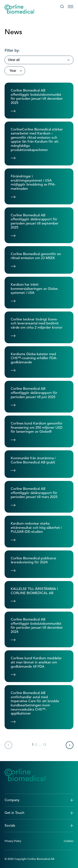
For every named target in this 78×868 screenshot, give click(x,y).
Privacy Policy (13, 841)
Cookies (69, 841)
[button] (39, 800)
